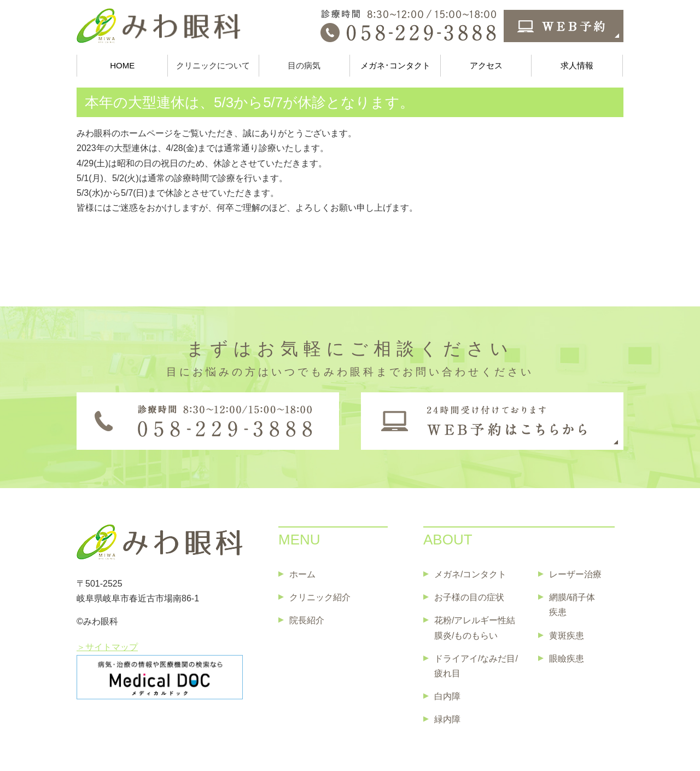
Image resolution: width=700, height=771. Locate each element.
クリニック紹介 (320, 597)
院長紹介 (307, 620)
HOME (122, 65)
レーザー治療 (575, 574)
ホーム (302, 574)
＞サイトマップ (107, 647)
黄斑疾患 (567, 636)
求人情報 (577, 65)
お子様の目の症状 (469, 597)
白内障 (447, 696)
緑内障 (447, 719)
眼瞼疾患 (567, 659)
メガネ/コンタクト (470, 574)
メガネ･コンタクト (395, 65)
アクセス (486, 65)
